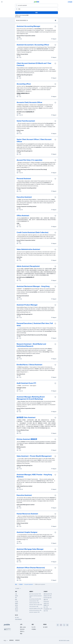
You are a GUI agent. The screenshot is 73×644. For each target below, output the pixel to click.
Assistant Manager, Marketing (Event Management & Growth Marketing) (31, 398)
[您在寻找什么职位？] (36, 5)
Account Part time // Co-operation (30, 160)
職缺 (21, 634)
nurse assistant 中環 (34, 606)
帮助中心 (22, 631)
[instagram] (61, 625)
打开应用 (70, 2)
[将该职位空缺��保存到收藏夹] (55, 456)
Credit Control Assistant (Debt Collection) (33, 232)
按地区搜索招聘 (18, 619)
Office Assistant (23, 216)
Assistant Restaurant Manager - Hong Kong (33, 286)
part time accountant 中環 (35, 594)
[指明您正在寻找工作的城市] (36, 9)
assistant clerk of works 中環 (36, 605)
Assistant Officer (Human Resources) (31, 568)
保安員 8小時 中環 (48, 596)
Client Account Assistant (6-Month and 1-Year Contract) (34, 64)
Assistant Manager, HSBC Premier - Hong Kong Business (34, 476)
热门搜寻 (45, 627)
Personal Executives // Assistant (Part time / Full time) (35, 324)
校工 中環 (46, 607)
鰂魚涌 (16, 609)
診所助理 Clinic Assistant (26, 417)
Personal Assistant (24, 179)
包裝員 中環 (46, 603)
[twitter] (64, 625)
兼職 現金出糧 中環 (48, 594)
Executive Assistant (24, 197)
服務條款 (12, 640)
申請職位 (34, 629)
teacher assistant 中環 (34, 603)
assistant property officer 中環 (36, 608)
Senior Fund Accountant (26, 121)
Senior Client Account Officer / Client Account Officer (34, 140)
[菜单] (2, 2)
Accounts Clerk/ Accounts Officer (29, 102)
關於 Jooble (23, 627)
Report (54, 39)
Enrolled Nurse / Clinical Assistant (29, 365)
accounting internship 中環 (35, 599)
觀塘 (16, 600)
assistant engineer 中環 (34, 612)
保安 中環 (46, 611)
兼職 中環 (46, 600)
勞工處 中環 (46, 601)
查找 (36, 13)
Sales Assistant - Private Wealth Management (34, 456)
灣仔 (16, 598)
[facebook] (58, 625)
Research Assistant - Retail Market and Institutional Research (31, 345)
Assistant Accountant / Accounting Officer (33, 45)
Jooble (68, 641)
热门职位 (17, 617)
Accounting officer (24, 84)
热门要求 (18, 588)
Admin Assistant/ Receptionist (28, 266)
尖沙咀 (16, 601)
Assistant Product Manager (27, 305)
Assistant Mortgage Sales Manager (30, 549)
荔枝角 (16, 605)
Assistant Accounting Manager (28, 26)
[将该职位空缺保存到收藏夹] (55, 26)
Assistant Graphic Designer (27, 532)
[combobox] (6, 641)
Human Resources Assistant (27, 514)
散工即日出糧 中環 (48, 598)
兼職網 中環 (46, 605)
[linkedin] (67, 625)
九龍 (16, 594)
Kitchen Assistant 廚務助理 (27, 439)
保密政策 (17, 640)
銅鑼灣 (16, 603)
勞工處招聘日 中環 (48, 609)
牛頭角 (16, 611)
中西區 (16, 607)
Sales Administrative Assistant (28, 249)
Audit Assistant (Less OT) (26, 383)
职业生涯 (22, 629)
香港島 (16, 596)
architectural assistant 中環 (35, 610)
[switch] (56, 20)
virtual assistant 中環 (34, 601)
